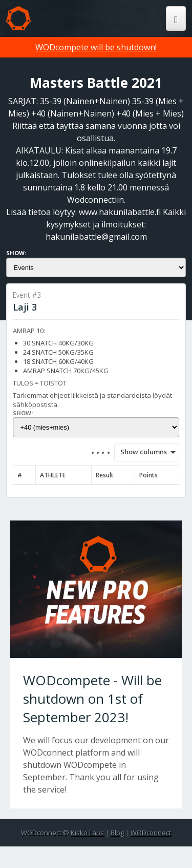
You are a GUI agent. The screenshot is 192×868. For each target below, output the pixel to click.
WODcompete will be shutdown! (96, 47)
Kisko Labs (87, 833)
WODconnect (151, 833)
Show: (16, 253)
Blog (117, 833)
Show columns (140, 452)
